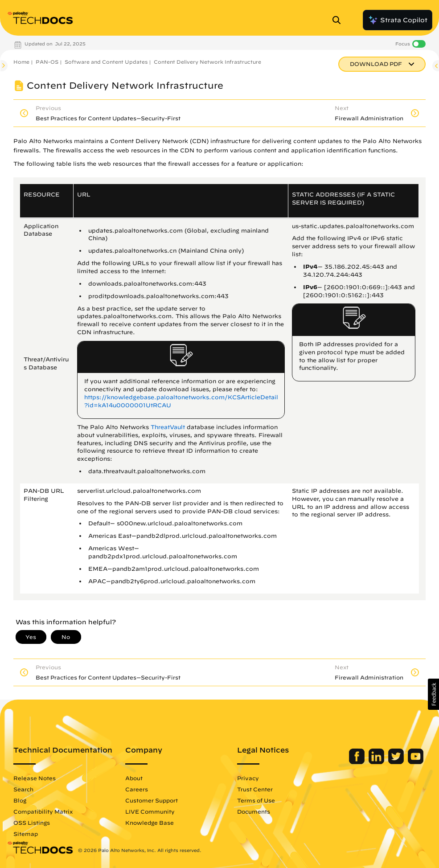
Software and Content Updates (106, 62)
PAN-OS (47, 62)
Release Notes (35, 778)
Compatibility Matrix (43, 811)
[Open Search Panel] (339, 20)
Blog (20, 800)
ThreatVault (168, 427)
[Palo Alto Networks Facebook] (358, 762)
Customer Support (152, 800)
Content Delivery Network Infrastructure (207, 62)
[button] (433, 694)
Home (21, 62)
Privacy (248, 778)
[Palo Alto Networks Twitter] (397, 762)
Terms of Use (256, 800)
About (134, 778)
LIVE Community (150, 811)
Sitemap (26, 834)
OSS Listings (32, 823)
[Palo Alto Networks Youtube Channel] (416, 762)
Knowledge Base (150, 823)
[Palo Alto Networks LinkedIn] (377, 762)
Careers (137, 789)
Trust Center (255, 789)
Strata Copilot (398, 20)
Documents (254, 811)
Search (23, 789)
